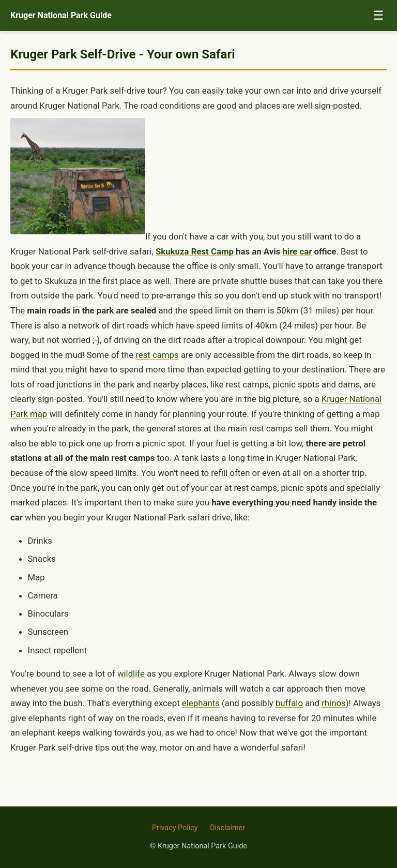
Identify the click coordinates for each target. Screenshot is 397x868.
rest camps (157, 355)
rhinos (334, 703)
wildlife (131, 674)
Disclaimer (227, 828)
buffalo (289, 703)
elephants (201, 703)
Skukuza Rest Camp (195, 251)
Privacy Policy (175, 828)
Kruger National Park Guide (61, 15)
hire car (297, 251)
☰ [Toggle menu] (378, 15)
